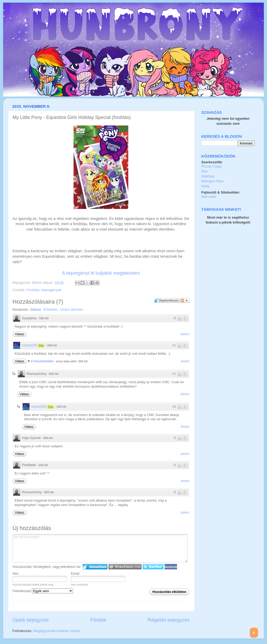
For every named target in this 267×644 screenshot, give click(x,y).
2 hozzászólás (43, 361)
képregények (51, 290)
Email (75, 573)
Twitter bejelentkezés (153, 567)
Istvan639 (29, 345)
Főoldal (98, 620)
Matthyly (208, 176)
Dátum (36, 309)
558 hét (44, 318)
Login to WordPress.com (125, 567)
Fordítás (33, 290)
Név (16, 573)
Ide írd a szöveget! (100, 548)
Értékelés (51, 309)
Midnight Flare (213, 181)
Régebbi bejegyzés (169, 620)
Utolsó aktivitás (72, 309)
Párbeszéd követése (185, 300)
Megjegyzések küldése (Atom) (57, 631)
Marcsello (209, 197)
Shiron (37, 283)
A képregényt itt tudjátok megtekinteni (101, 273)
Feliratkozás (43, 591)
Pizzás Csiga (211, 166)
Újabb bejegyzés (31, 620)
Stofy (205, 186)
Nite (204, 171)
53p (41, 346)
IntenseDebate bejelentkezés (95, 567)
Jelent (185, 334)
